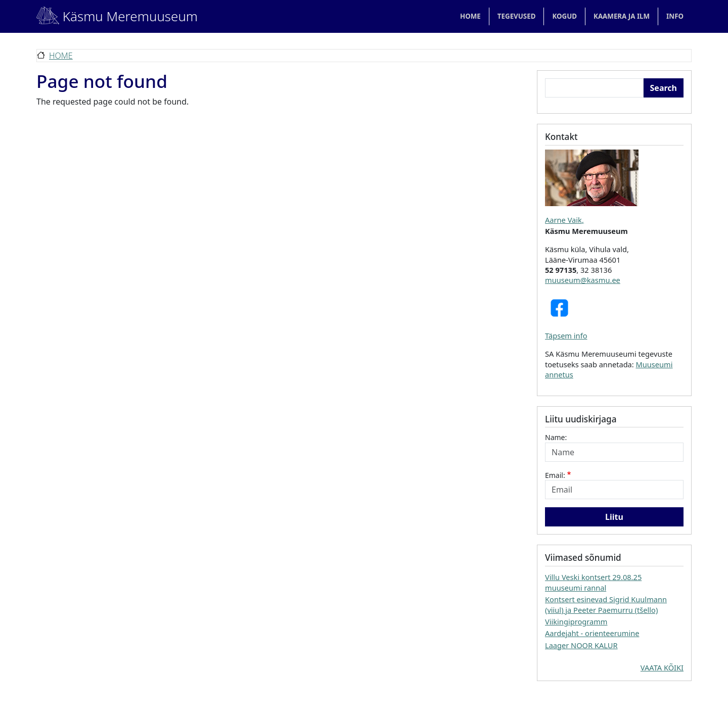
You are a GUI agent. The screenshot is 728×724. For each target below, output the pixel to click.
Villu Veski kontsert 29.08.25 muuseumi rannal (593, 582)
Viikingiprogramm (576, 621)
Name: (556, 437)
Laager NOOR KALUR (581, 645)
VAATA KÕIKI (662, 667)
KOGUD (564, 16)
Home (470, 16)
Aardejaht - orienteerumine (592, 633)
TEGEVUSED (517, 16)
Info (675, 16)
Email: (555, 475)
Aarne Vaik (563, 220)
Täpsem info (566, 335)
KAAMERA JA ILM (622, 16)
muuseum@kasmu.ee (583, 280)
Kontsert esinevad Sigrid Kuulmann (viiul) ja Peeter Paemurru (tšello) (606, 604)
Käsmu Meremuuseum (106, 16)
